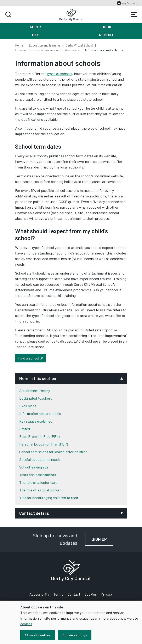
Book (107, 27)
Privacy (107, 594)
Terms (58, 594)
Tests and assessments (38, 475)
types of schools (59, 74)
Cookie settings (75, 635)
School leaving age (34, 467)
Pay (36, 35)
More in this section (38, 378)
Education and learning (44, 45)
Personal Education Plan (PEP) (44, 444)
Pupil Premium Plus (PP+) (39, 436)
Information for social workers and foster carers (47, 50)
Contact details (34, 513)
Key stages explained (36, 421)
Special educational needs (40, 459)
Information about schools (40, 413)
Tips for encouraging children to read (49, 498)
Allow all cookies (38, 635)
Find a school (32, 358)
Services (134, 14)
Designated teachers (36, 398)
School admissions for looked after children (53, 452)
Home (19, 45)
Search (8, 14)
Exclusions (28, 406)
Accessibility (39, 594)
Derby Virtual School (79, 45)
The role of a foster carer (39, 482)
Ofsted (25, 429)
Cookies (90, 594)
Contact (74, 594)
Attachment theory (35, 391)
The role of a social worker (40, 490)
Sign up (103, 539)
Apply (36, 27)
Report (106, 35)
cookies (26, 624)
